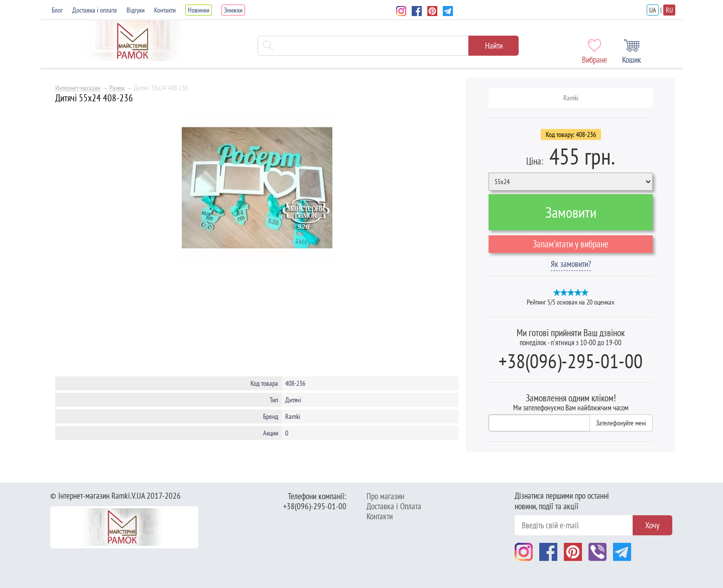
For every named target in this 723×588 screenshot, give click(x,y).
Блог (57, 10)
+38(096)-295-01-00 (571, 361)
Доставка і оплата (95, 10)
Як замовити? (571, 264)
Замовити (571, 212)
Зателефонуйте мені (621, 423)
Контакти (165, 10)
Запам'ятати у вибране (571, 244)
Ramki (571, 98)
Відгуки (136, 10)
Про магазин (385, 496)
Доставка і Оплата (394, 506)
